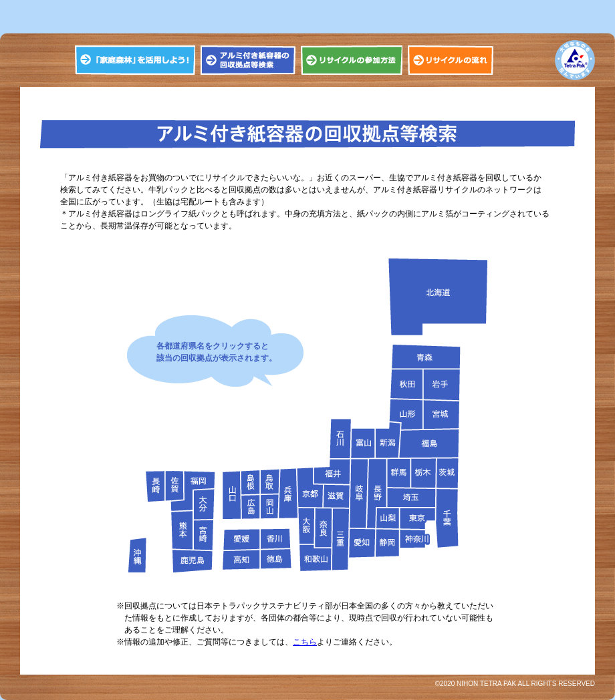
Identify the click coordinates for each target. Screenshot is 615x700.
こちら (305, 642)
